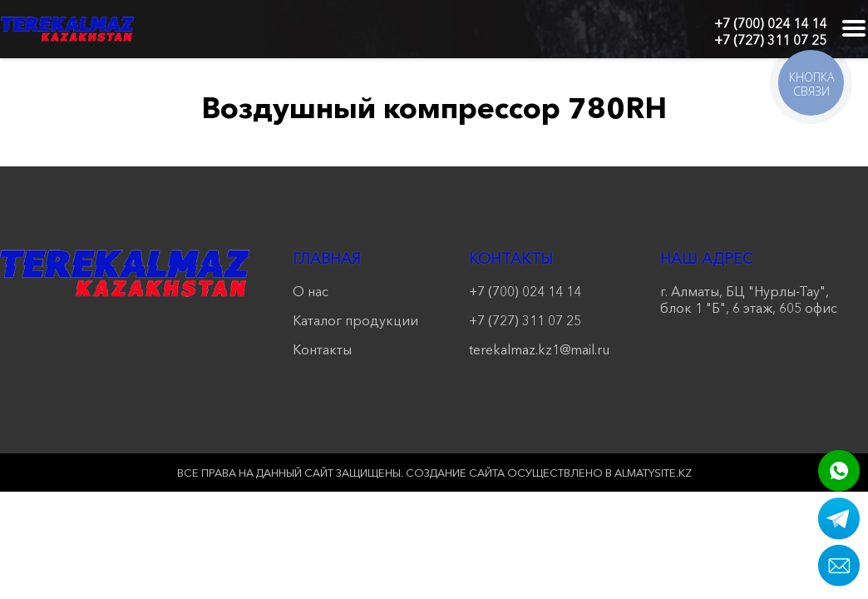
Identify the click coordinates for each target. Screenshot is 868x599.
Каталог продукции (355, 320)
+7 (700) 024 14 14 (770, 23)
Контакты (322, 349)
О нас (311, 291)
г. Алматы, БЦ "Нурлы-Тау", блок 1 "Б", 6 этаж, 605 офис (749, 299)
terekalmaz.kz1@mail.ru (539, 349)
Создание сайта (455, 473)
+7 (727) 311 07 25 (770, 40)
